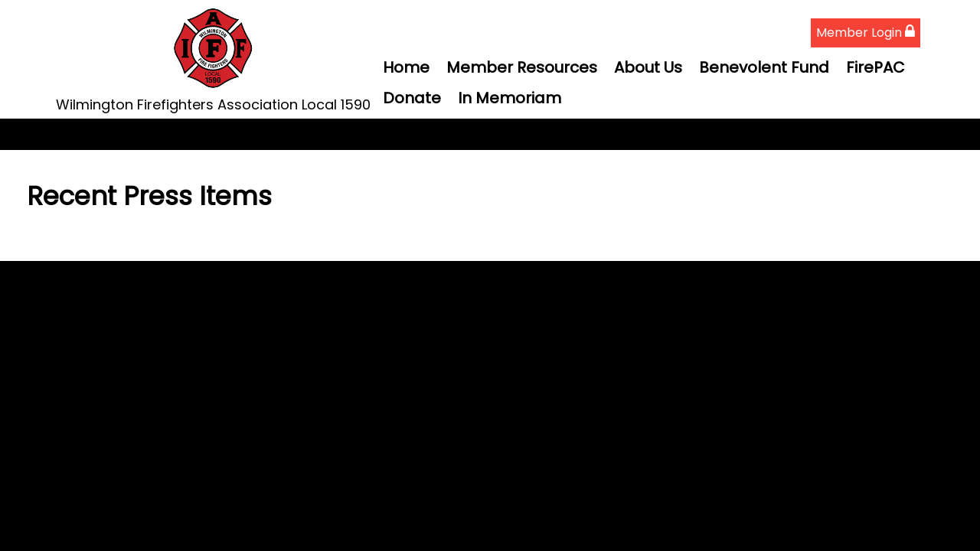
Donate (412, 98)
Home (406, 67)
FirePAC (875, 67)
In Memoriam (510, 98)
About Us (648, 67)
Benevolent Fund (764, 67)
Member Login (866, 33)
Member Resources (522, 67)
